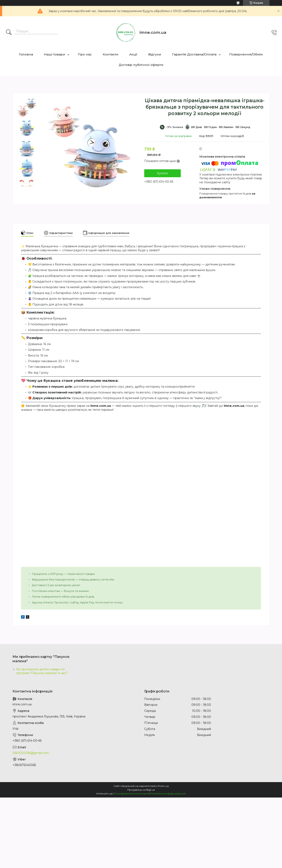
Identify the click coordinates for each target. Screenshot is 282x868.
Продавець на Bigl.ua (141, 790)
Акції (133, 54)
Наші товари (54, 54)
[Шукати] (9, 33)
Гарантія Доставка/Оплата (194, 54)
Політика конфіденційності (168, 793)
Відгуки (155, 54)
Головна (26, 54)
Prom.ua (163, 786)
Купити (162, 173)
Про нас (85, 54)
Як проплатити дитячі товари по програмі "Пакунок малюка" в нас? (42, 671)
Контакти (111, 54)
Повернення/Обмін (246, 54)
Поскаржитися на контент (131, 793)
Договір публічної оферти (141, 65)
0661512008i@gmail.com (31, 753)
